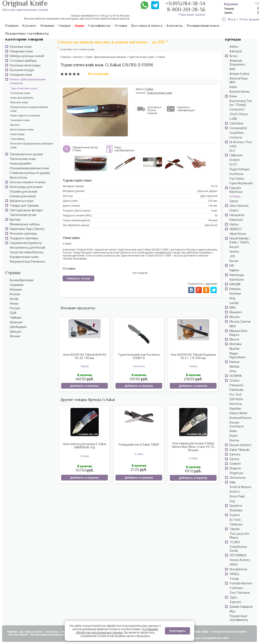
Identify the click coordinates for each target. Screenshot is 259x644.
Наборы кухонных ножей (27, 56)
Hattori (234, 224)
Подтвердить (177, 631)
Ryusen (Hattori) (240, 445)
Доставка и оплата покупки (154, 110)
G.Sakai (235, 196)
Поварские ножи (21, 51)
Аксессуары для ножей (26, 187)
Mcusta (234, 317)
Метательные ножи (22, 130)
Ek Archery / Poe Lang (241, 144)
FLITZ (233, 165)
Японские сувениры (23, 234)
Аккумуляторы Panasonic (27, 262)
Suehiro (235, 515)
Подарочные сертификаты (239, 618)
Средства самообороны (27, 252)
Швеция (15, 332)
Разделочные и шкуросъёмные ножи (29, 109)
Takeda (234, 529)
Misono (234, 339)
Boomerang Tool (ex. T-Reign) (241, 103)
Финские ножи (19, 102)
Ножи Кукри (17, 134)
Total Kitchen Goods (238, 549)
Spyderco (236, 506)
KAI (232, 266)
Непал (14, 304)
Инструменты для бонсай (27, 248)
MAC (233, 308)
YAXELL (235, 574)
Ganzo (234, 201)
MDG (233, 326)
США (13, 313)
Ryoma (234, 440)
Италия (15, 294)
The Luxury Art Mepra (239, 536)
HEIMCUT (236, 229)
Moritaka (235, 344)
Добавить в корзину (84, 386)
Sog (232, 501)
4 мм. (214, 211)
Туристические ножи (24, 88)
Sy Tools (235, 520)
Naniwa (234, 362)
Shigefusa (236, 473)
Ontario (234, 381)
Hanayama (237, 215)
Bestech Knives (240, 92)
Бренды (233, 40)
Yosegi (234, 579)
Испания (16, 290)
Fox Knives (236, 174)
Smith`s (235, 492)
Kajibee (234, 270)
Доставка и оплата (31, 632)
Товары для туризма (24, 206)
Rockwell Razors (241, 418)
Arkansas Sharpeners (237, 63)
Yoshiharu (236, 588)
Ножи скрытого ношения (25, 116)
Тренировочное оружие (26, 154)
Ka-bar (234, 261)
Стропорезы (17, 139)
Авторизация (38, 635)
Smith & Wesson (240, 487)
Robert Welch (238, 413)
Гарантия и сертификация (186, 109)
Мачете (15, 125)
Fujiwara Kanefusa (236, 190)
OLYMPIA (236, 376)
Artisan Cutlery (239, 74)
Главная (12, 632)
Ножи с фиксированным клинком (28, 81)
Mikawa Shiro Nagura (239, 333)
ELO (232, 151)
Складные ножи (21, 75)
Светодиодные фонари (26, 210)
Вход (232, 20)
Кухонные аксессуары (25, 65)
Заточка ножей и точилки (28, 182)
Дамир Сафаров (241, 607)
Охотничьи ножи (20, 93)
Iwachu (234, 252)
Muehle (234, 349)
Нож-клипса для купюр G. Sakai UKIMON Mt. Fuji (84, 446)
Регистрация (249, 20)
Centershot (237, 109)
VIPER (234, 565)
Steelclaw (236, 510)
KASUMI (235, 284)
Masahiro (236, 312)
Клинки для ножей (23, 196)
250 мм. (213, 201)
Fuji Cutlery (237, 179)
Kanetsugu (237, 275)
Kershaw (235, 294)
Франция (16, 322)
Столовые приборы (23, 61)
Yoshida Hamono (241, 583)
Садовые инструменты (26, 243)
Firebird (234, 160)
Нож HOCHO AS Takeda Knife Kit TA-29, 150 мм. (85, 356)
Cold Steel (236, 123)
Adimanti (236, 51)
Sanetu (234, 459)
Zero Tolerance (240, 593)
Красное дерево (208, 191)
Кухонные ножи (21, 47)
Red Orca (236, 404)
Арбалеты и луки (22, 201)
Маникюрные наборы (25, 224)
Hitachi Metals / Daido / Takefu (240, 240)
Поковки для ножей (23, 192)
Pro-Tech (236, 395)
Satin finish (211, 225)
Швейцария (18, 327)
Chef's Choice (239, 114)
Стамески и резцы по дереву (30, 173)
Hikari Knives (238, 234)
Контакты (52, 632)
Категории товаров (24, 40)
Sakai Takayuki (239, 450)
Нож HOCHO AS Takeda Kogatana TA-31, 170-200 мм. (193, 356)
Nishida (234, 367)
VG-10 (214, 186)
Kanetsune (237, 280)
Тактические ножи (23, 159)
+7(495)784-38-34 (185, 4)
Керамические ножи (24, 257)
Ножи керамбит (21, 164)
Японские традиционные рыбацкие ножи (32, 146)
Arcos (233, 56)
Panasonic (236, 385)
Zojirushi (235, 602)
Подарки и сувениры (24, 238)
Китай (14, 299)
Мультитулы (18, 178)
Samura (235, 454)
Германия (17, 285)
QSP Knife (236, 399)
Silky (233, 482)
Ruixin (234, 436)
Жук (232, 611)
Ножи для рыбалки (22, 98)
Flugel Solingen (240, 169)
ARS (232, 69)
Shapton (235, 468)
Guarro (234, 210)
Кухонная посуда (22, 70)
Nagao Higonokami (237, 355)
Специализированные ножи (29, 168)
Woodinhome (238, 569)
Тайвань (16, 318)
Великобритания (22, 280)
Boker (233, 96)
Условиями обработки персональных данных (117, 631)
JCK (232, 256)
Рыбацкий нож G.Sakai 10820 (139, 445)
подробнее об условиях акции (77, 50)
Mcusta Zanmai (240, 322)
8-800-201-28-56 (186, 10)
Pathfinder (237, 390)
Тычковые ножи (20, 120)
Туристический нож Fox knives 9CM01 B (139, 356)
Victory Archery (240, 560)
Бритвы (15, 220)
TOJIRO (235, 542)
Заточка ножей (18, 635)
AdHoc (234, 47)
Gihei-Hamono (239, 206)
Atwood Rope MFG (239, 80)
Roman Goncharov (237, 424)
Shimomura (237, 478)
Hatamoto (236, 220)
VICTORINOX (238, 555)
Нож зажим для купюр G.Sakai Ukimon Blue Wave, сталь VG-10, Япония (193, 447)
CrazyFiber (237, 133)
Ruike (233, 431)
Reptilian (235, 409)
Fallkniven (236, 155)
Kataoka (235, 289)
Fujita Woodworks (241, 183)
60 (216, 216)
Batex (233, 87)
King (232, 298)
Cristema (236, 137)
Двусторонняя (209, 196)
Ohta (233, 371)
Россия (15, 308)
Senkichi (235, 464)
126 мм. (213, 206)
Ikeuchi (234, 247)
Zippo (233, 597)
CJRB (233, 119)
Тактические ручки (23, 215)
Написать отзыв (78, 278)
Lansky (234, 303)
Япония (15, 336)
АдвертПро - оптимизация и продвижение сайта (197, 638)
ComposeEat (238, 128)
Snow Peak (237, 496)
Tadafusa (236, 524)
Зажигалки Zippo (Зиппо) (27, 229)
